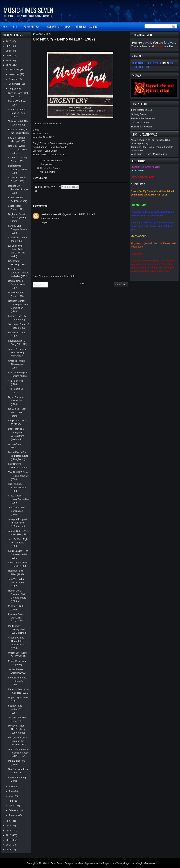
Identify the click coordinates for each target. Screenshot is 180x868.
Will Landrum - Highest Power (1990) (17, 487)
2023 (9, 56)
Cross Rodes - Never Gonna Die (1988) (18, 499)
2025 (9, 46)
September (15, 84)
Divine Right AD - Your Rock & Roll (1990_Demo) (18, 456)
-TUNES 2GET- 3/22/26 (86, 26)
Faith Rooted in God (142, 110)
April (11, 801)
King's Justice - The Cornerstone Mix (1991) (18, 554)
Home (81, 283)
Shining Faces (139, 114)
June (11, 791)
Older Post (121, 285)
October (13, 79)
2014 (9, 845)
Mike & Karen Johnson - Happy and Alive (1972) (18, 273)
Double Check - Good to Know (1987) (17, 284)
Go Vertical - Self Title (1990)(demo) (17, 412)
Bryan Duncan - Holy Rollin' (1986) (16, 401)
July (11, 787)
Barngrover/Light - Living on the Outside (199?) (17, 741)
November (14, 74)
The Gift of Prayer (140, 122)
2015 (9, 840)
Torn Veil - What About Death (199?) (16, 583)
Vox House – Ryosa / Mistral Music (149, 154)
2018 (9, 826)
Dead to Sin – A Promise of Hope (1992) (18, 189)
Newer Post (40, 285)
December (14, 70)
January (13, 815)
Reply (44, 223)
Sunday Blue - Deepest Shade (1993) (17, 229)
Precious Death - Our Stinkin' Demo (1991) (17, 618)
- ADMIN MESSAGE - (32, 26)
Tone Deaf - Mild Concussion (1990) (17, 511)
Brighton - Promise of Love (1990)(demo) (18, 218)
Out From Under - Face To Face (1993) (17, 113)
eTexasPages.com (87, 863)
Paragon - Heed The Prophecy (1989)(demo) (17, 729)
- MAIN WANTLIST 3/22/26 (58, 26)
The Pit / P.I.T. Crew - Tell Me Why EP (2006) (18, 476)
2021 (9, 65)
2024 (9, 51)
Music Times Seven (28, 10)
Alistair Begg (137, 140)
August (13, 89)
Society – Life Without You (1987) (16, 709)
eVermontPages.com (125, 863)
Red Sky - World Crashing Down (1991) (17, 149)
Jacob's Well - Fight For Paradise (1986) (18, 543)
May (11, 796)
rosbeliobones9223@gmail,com (59, 214)
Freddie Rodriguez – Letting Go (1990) (18, 681)
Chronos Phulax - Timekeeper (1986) (17, 364)
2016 (9, 835)
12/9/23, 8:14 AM (86, 214)
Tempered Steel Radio (142, 147)
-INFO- (15, 26)
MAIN (5, 26)
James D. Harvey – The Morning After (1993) (18, 353)
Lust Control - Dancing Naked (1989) (17, 169)
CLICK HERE (138, 184)
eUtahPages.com (105, 863)
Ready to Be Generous (143, 118)
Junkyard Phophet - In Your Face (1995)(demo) (18, 523)
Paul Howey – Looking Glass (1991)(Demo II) (18, 629)
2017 (9, 830)
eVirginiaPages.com (146, 863)
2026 (9, 41)
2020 (9, 821)
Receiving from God (141, 127)
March (12, 806)
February (14, 810)
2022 (9, 60)
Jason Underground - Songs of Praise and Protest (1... (18, 753)
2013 (9, 850)
